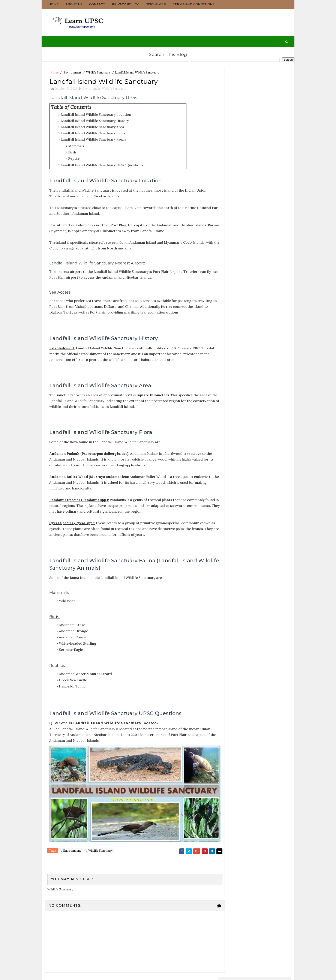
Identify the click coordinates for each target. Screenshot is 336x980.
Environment (72, 71)
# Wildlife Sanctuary (99, 845)
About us (74, 4)
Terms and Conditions (193, 4)
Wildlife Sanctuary (98, 71)
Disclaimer (155, 4)
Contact (97, 4)
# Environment (70, 845)
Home (53, 4)
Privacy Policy (125, 4)
